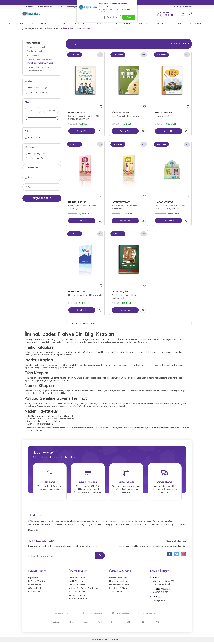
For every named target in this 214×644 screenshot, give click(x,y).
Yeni (28, 187)
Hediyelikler (79, 23)
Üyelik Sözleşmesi (77, 583)
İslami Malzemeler (197, 23)
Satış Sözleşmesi (77, 587)
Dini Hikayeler (33, 55)
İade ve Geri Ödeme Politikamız (83, 590)
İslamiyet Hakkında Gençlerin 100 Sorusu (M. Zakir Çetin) (84, 117)
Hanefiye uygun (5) (35, 153)
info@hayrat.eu (161, 602)
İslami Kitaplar (54, 29)
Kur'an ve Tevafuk (37, 583)
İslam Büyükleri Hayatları (38, 67)
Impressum (33, 580)
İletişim (60, 7)
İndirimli (30, 177)
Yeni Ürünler (27, 7)
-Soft (91, 641)
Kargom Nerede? (183, 7)
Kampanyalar (73, 7)
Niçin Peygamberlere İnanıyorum (127, 116)
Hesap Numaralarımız (119, 583)
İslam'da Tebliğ (162, 116)
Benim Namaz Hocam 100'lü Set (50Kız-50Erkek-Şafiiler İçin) (170, 207)
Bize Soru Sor (35, 594)
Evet (129, 17)
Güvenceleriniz (35, 590)
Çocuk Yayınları (99, 23)
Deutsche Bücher (39, 23)
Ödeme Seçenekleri (118, 580)
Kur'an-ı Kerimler (16, 23)
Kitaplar (178, 23)
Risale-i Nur (144, 23)
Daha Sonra (112, 17)
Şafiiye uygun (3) (34, 158)
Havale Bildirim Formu (119, 587)
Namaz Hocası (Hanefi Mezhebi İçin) (85, 295)
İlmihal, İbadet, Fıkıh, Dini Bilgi (40, 63)
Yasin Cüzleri (60, 23)
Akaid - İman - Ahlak (36, 47)
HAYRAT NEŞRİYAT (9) (36, 88)
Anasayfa (28, 29)
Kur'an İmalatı (35, 587)
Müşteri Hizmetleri (44, 7)
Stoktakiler (31, 168)
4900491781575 (161, 594)
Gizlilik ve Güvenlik (77, 594)
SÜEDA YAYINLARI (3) (36, 93)
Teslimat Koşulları (77, 580)
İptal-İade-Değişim (118, 590)
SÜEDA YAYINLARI (120, 113)
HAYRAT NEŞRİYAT (77, 113)
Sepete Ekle (82, 131)
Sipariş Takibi (115, 594)
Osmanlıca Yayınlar (122, 23)
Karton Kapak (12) (35, 138)
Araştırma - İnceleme (36, 51)
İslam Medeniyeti (35, 71)
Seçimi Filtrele (42, 198)
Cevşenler (161, 23)
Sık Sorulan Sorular (78, 600)
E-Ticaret (98, 641)
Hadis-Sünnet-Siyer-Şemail (39, 59)
